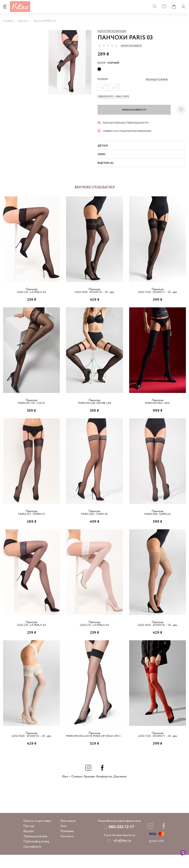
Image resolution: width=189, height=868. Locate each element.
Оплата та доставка (37, 834)
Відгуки (28, 844)
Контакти (67, 850)
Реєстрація (68, 834)
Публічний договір (36, 855)
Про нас (29, 839)
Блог (64, 839)
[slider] (108, 46)
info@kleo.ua (122, 854)
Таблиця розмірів (35, 850)
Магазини (67, 844)
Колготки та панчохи (112, 31)
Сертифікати (32, 860)
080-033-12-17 (121, 840)
